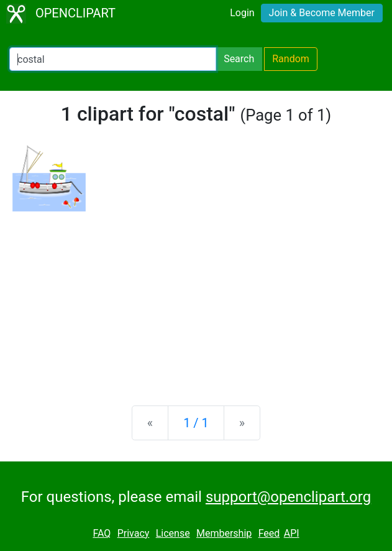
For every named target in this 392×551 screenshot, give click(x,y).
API (292, 533)
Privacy (134, 533)
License (173, 533)
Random (291, 59)
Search (239, 59)
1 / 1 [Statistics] (196, 423)
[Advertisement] (196, 299)
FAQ (102, 533)
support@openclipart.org (288, 497)
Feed (269, 533)
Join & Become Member (322, 13)
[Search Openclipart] (113, 59)
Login (242, 13)
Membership (224, 533)
